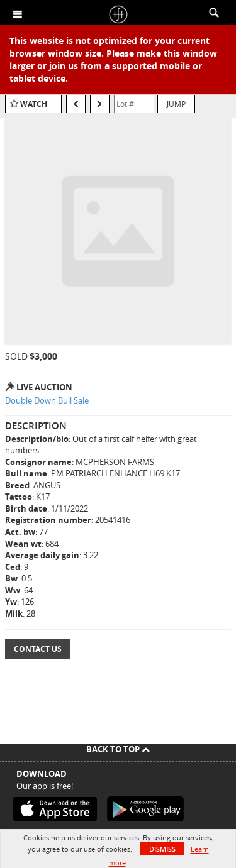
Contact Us (38, 649)
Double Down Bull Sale (47, 400)
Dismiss (162, 849)
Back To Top (118, 749)
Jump (176, 104)
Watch (34, 104)
